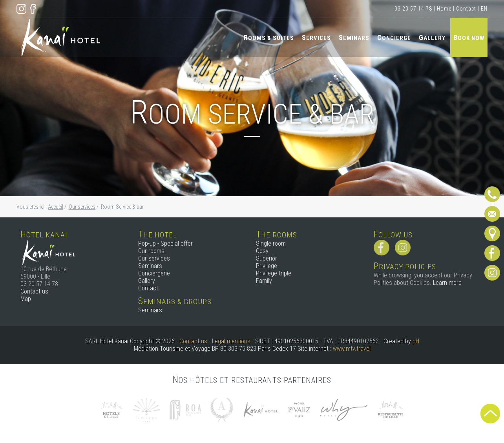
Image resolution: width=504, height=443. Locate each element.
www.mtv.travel (352, 349)
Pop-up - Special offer (165, 243)
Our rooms (151, 251)
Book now (469, 37)
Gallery (432, 37)
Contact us (34, 291)
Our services (154, 258)
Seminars (354, 37)
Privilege (267, 266)
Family (264, 281)
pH (416, 341)
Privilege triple (274, 273)
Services (316, 37)
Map (26, 299)
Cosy (262, 251)
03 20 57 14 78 (413, 9)
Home (444, 9)
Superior (267, 258)
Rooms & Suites (269, 37)
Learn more (447, 283)
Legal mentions (231, 341)
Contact (466, 9)
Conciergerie (154, 273)
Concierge (394, 37)
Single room (271, 243)
